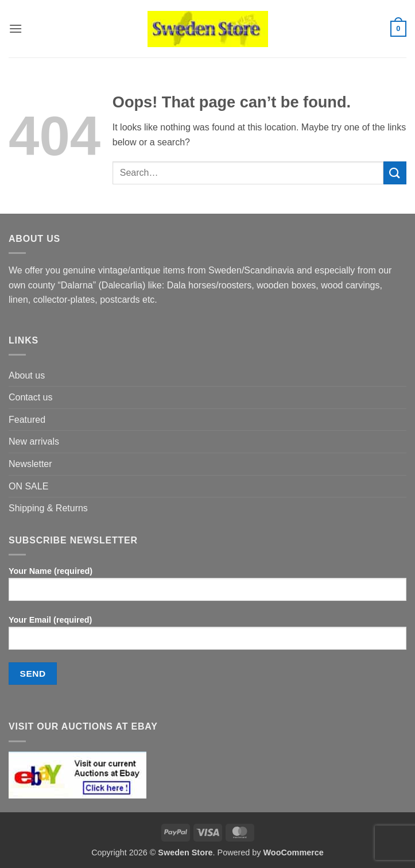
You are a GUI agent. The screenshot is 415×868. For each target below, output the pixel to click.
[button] (15, 28)
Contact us (30, 397)
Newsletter (30, 464)
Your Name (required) (207, 588)
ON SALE (28, 486)
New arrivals (34, 441)
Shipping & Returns (48, 508)
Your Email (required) (207, 637)
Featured (27, 420)
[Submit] (395, 173)
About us (27, 375)
